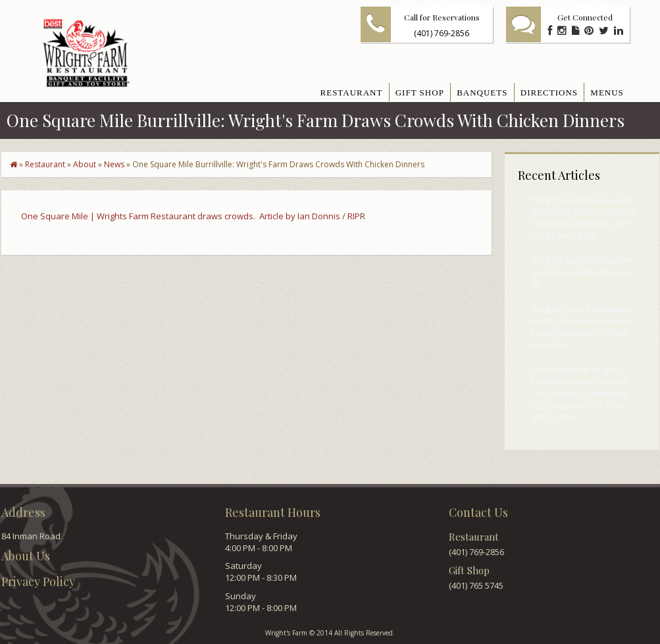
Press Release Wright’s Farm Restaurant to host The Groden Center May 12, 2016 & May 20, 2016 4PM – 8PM (579, 393)
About (85, 164)
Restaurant (45, 164)
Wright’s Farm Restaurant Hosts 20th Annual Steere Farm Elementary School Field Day (582, 327)
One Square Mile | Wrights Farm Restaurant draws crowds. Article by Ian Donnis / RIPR (193, 216)
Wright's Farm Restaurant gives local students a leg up (581, 272)
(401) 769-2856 (442, 33)
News (114, 164)
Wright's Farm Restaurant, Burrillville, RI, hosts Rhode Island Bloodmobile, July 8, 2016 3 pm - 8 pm (583, 218)
